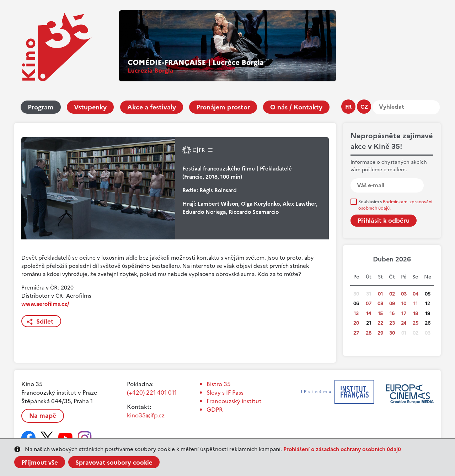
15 (380, 313)
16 (392, 313)
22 (380, 323)
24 (404, 323)
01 (380, 294)
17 (404, 313)
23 (392, 323)
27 (356, 333)
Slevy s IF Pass (225, 393)
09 (392, 304)
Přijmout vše (40, 463)
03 (404, 294)
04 (416, 294)
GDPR (215, 410)
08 (380, 304)
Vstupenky (90, 107)
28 (369, 333)
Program (41, 107)
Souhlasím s (395, 205)
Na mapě (43, 416)
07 (369, 304)
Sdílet (45, 321)
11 (416, 304)
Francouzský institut (234, 401)
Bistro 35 (219, 384)
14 (369, 313)
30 (392, 333)
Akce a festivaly (152, 107)
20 (356, 323)
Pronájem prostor (223, 107)
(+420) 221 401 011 (152, 393)
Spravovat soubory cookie (114, 463)
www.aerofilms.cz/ (45, 304)
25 (416, 323)
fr (348, 107)
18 (416, 313)
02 (392, 294)
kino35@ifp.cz (146, 415)
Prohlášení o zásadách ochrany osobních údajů (342, 449)
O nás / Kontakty (296, 107)
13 (356, 313)
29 (380, 333)
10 (404, 304)
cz (364, 107)
